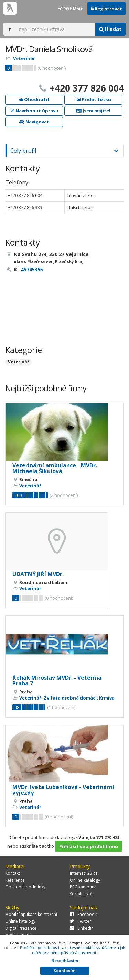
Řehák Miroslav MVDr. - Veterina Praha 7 (57, 681)
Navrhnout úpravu (34, 111)
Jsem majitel (93, 111)
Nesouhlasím (65, 961)
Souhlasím (64, 971)
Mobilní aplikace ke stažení (31, 914)
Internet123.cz (84, 873)
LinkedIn (82, 928)
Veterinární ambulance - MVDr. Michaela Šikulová (55, 468)
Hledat (110, 29)
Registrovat (106, 9)
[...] (55, 29)
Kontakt (13, 873)
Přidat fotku (94, 99)
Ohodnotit (34, 99)
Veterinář (24, 58)
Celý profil (23, 151)
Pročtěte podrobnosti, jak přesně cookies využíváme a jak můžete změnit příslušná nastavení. (73, 950)
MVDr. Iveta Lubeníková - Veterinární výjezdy (63, 790)
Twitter (80, 921)
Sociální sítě (81, 894)
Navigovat (34, 122)
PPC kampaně (83, 887)
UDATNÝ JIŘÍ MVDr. (38, 574)
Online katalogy (85, 880)
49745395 (32, 269)
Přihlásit (71, 9)
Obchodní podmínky (25, 887)
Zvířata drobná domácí (70, 698)
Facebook (83, 914)
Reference (15, 880)
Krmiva (107, 698)
